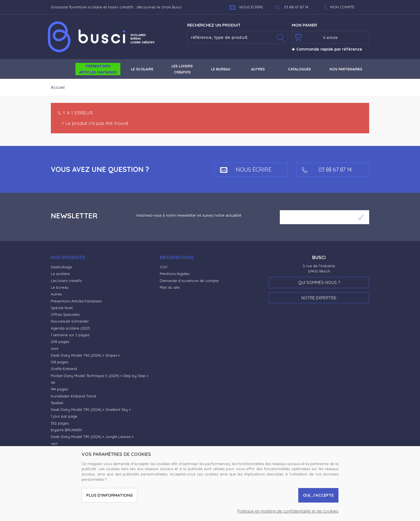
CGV (164, 267)
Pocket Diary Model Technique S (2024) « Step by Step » (100, 376)
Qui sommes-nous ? (319, 282)
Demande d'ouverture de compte (189, 281)
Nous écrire (246, 7)
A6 (53, 382)
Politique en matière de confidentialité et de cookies (288, 511)
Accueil (58, 87)
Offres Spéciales (65, 314)
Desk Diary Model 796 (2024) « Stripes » (85, 355)
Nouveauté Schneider (70, 321)
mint (55, 349)
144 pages (59, 389)
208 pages (60, 342)
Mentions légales (175, 274)
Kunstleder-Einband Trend (73, 396)
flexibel (57, 403)
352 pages (60, 423)
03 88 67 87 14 (327, 170)
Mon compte (342, 7)
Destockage (61, 267)
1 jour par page (64, 416)
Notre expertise (319, 298)
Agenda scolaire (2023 (70, 328)
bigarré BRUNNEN (66, 430)
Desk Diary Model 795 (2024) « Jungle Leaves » (92, 437)
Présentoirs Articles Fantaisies (76, 301)
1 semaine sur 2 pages (70, 335)
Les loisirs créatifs (66, 281)
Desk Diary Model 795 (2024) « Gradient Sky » (91, 409)
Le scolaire (60, 274)
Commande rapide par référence (327, 49)
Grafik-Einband (64, 369)
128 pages (59, 362)
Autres (56, 294)
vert (54, 444)
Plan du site (170, 287)
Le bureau (60, 287)
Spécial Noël (62, 308)
